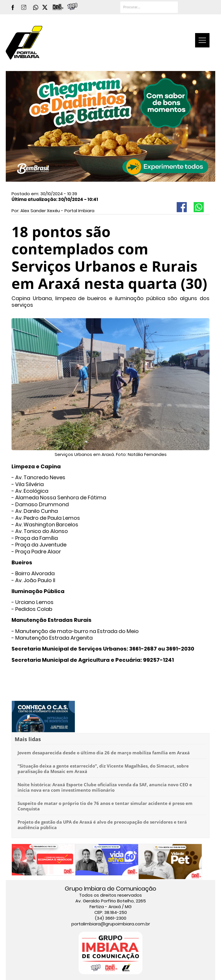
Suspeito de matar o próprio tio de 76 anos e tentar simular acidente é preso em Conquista (105, 806)
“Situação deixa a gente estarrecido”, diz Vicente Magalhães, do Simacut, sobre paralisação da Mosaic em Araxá (103, 769)
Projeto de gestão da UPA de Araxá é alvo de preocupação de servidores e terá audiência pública (102, 825)
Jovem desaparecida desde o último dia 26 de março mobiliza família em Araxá (104, 753)
